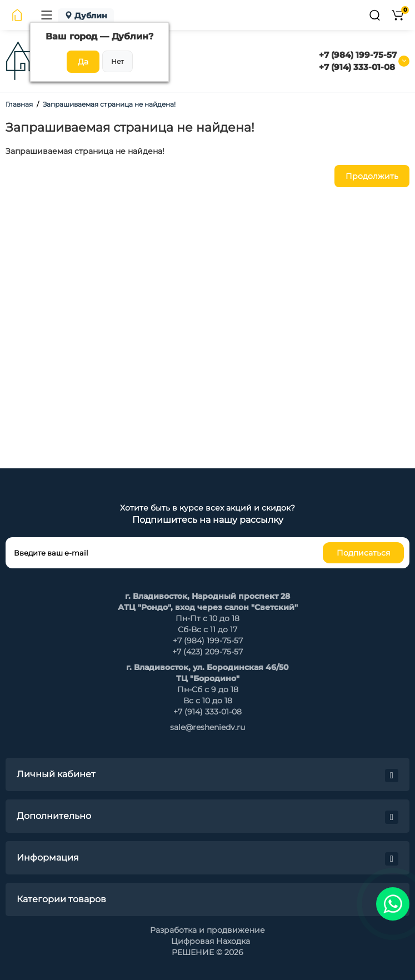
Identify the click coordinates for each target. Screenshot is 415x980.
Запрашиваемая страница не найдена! (109, 104)
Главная (19, 104)
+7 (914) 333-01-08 (357, 67)
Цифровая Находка (211, 941)
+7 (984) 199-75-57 (358, 55)
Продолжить (372, 176)
